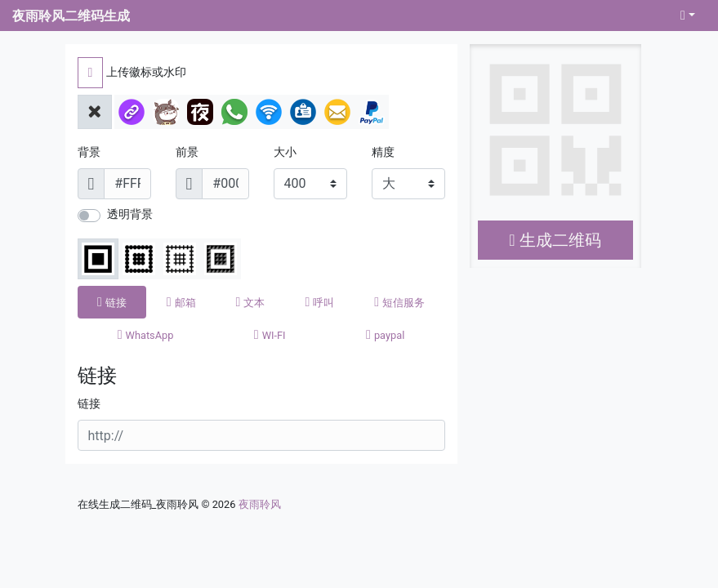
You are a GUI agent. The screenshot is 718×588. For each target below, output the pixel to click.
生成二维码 (555, 240)
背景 (89, 152)
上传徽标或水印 (146, 72)
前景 (187, 152)
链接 (89, 404)
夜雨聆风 (260, 504)
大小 (285, 152)
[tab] (112, 302)
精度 (383, 152)
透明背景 (130, 214)
